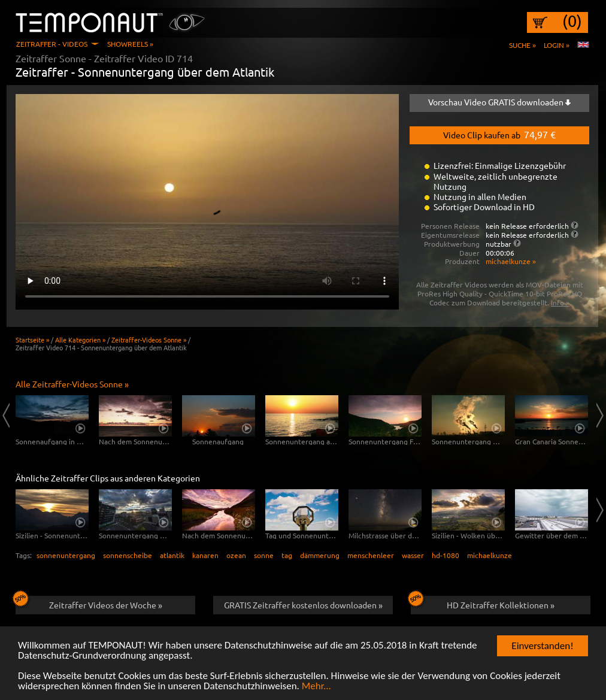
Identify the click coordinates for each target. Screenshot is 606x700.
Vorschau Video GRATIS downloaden (499, 102)
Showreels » (130, 44)
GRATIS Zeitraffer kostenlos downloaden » (303, 605)
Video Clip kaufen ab (499, 134)
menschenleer (371, 555)
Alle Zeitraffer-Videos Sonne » (72, 384)
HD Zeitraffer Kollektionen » (483, 603)
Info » (560, 302)
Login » (557, 45)
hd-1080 (446, 555)
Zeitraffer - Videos (52, 44)
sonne (264, 555)
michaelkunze (490, 555)
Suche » (522, 45)
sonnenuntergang (66, 555)
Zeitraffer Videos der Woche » (89, 603)
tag (287, 555)
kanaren (205, 555)
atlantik (172, 555)
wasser (413, 555)
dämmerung (320, 555)
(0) (572, 21)
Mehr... (316, 687)
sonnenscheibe (128, 555)
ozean (236, 555)
